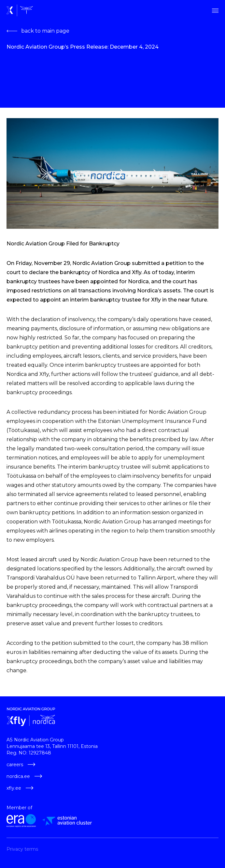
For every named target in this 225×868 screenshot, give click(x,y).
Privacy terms (22, 849)
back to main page (38, 31)
